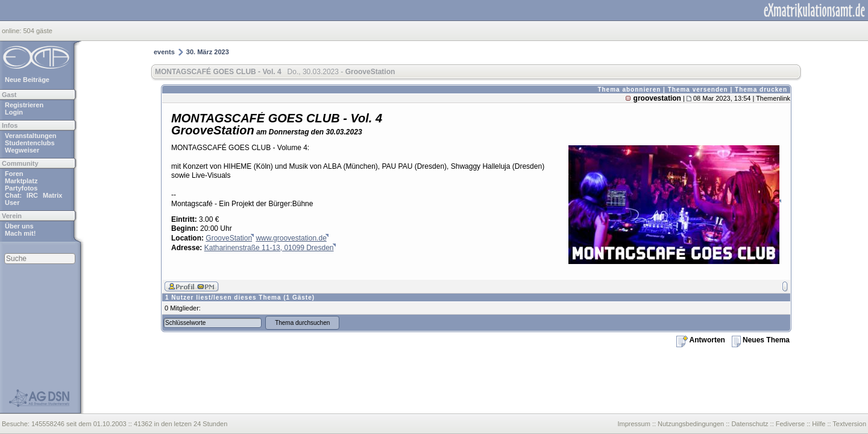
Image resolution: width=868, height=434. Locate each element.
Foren (14, 174)
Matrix (52, 195)
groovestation (657, 98)
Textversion (849, 424)
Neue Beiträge (27, 80)
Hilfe (819, 424)
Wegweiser (22, 150)
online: (12, 31)
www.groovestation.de (291, 238)
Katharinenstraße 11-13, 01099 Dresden (269, 248)
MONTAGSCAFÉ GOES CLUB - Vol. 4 (218, 72)
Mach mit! (20, 233)
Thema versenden (698, 90)
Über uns (19, 226)
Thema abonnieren (629, 90)
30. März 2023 (208, 52)
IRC (32, 195)
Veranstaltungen (31, 136)
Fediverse (790, 424)
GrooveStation (229, 238)
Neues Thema (761, 340)
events (164, 52)
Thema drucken (761, 90)
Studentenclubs (30, 143)
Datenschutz (750, 424)
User (12, 203)
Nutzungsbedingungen (691, 424)
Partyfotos (21, 188)
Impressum (634, 424)
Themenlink (773, 98)
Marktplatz (21, 181)
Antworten (701, 340)
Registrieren (24, 105)
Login (14, 112)
